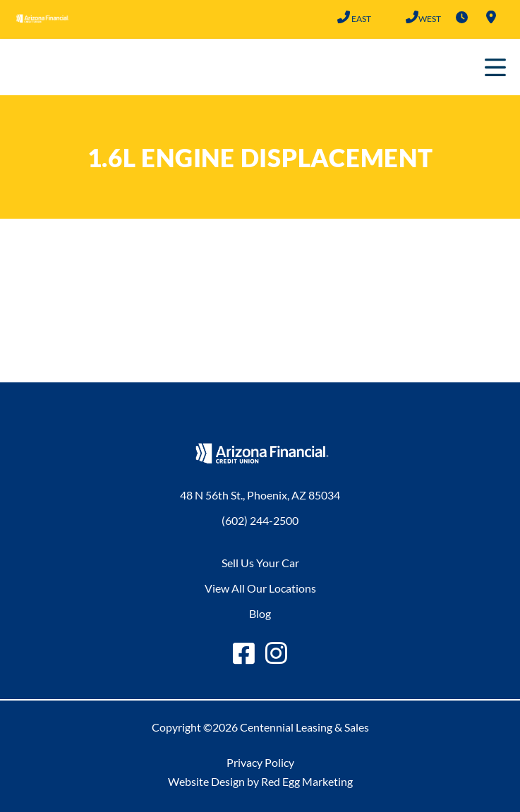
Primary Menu (495, 67)
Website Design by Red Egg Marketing (260, 781)
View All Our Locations (260, 588)
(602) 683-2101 (412, 17)
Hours (461, 17)
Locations (491, 17)
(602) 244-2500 (343, 17)
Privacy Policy (260, 762)
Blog (260, 613)
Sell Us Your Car (260, 563)
